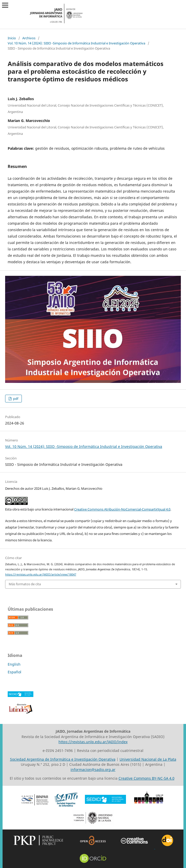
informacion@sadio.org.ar (93, 770)
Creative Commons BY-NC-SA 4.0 (146, 778)
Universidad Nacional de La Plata (148, 759)
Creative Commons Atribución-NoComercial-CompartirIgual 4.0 (122, 509)
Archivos (29, 38)
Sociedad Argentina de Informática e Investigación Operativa (63, 759)
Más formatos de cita (25, 584)
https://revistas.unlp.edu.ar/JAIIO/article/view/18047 (41, 574)
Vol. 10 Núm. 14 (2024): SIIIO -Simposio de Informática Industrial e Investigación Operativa (76, 43)
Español (14, 672)
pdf (15, 399)
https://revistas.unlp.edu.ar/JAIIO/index (93, 742)
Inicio (12, 38)
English (14, 664)
